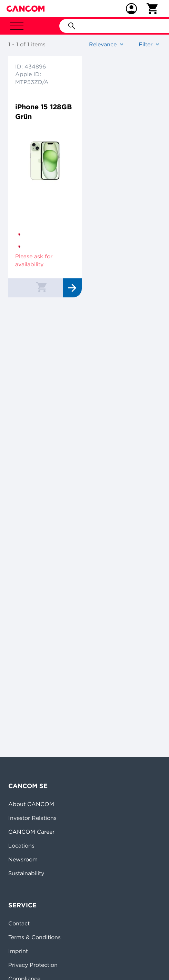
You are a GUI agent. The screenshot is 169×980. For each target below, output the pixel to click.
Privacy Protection (33, 965)
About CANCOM (31, 804)
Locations (21, 845)
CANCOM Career (31, 832)
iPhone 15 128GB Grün (43, 112)
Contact (19, 923)
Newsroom (23, 859)
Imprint (18, 951)
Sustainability (26, 873)
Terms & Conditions (34, 937)
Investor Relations (32, 818)
